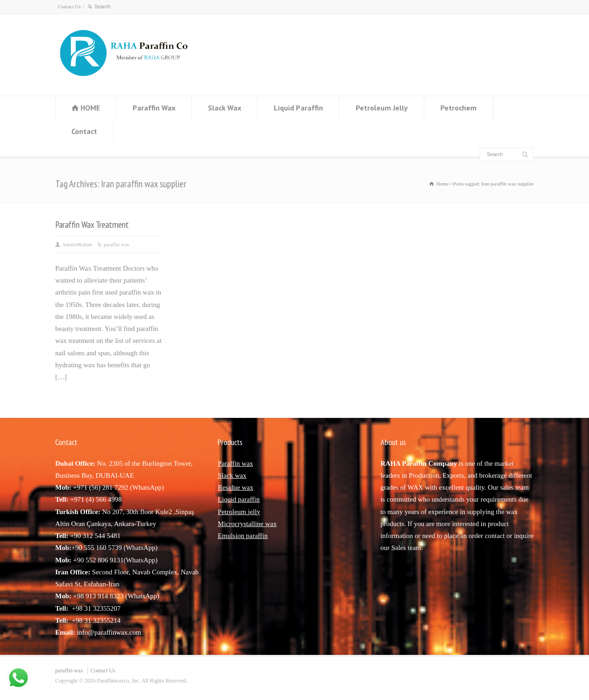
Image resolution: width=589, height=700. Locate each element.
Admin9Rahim (77, 244)
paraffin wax (116, 244)
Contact (84, 131)
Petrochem (459, 108)
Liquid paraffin (239, 499)
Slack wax (232, 475)
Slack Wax (225, 108)
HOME (90, 108)
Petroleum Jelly (382, 108)
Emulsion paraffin (243, 536)
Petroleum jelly (239, 512)
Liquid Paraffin (298, 108)
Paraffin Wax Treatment (92, 224)
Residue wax (235, 487)
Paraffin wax (235, 463)
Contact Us (69, 6)
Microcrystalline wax (247, 524)
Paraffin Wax (154, 108)
